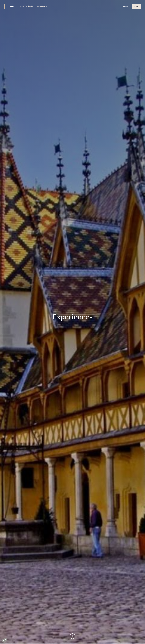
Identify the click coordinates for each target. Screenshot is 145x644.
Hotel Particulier (27, 6)
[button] (115, 6)
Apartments (42, 6)
